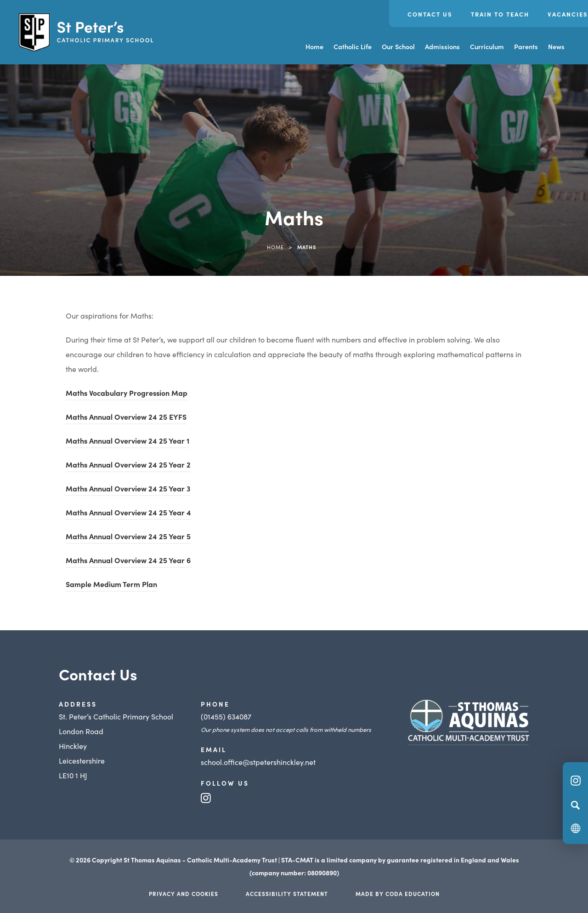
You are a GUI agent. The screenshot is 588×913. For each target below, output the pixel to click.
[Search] (575, 805)
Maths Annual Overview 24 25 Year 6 (128, 560)
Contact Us (430, 14)
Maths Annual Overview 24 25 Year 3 (128, 488)
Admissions (442, 46)
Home (314, 46)
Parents (526, 46)
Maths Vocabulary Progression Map (127, 393)
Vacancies (568, 14)
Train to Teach (500, 14)
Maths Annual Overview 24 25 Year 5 (128, 536)
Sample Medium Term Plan (111, 584)
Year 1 (179, 440)
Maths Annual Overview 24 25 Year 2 (128, 464)
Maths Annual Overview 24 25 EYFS (126, 417)
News (556, 46)
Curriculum (487, 46)
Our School (398, 46)
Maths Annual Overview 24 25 (117, 440)
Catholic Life (353, 46)
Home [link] (275, 247)
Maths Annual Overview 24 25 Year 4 (128, 512)
